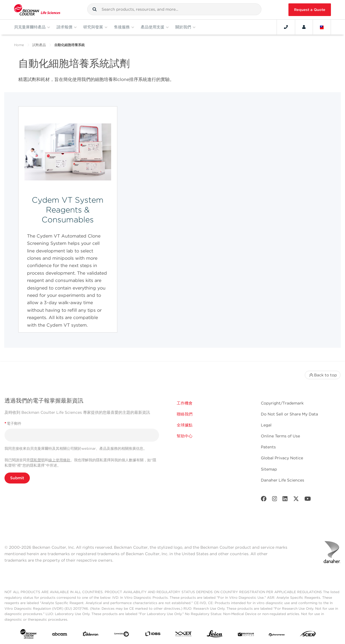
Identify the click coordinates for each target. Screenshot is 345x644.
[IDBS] (153, 635)
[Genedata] (122, 635)
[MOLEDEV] (246, 635)
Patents (268, 447)
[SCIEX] (308, 635)
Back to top (323, 375)
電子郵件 (13, 423)
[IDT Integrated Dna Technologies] (184, 635)
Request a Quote (310, 10)
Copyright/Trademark (282, 403)
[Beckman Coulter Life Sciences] (37, 10)
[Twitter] (296, 500)
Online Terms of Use (280, 436)
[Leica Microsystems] (215, 635)
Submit (17, 478)
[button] (95, 9)
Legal (266, 425)
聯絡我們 (185, 414)
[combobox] (174, 9)
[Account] (304, 27)
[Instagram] (275, 500)
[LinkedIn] (285, 500)
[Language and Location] (322, 27)
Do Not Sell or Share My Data (289, 414)
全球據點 (185, 425)
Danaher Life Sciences (283, 480)
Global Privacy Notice (282, 458)
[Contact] (286, 27)
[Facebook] (264, 500)
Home (19, 45)
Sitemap (269, 469)
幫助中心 (185, 436)
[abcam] (60, 635)
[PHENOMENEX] (277, 635)
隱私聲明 (37, 460)
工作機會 (185, 403)
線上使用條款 (59, 460)
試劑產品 (39, 45)
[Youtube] (308, 500)
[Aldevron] (91, 635)
